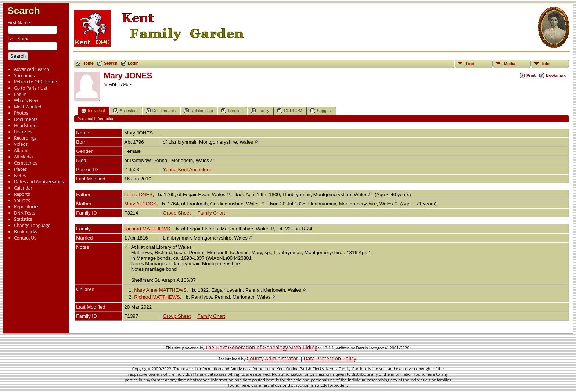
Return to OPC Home (35, 82)
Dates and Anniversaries (39, 182)
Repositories (27, 207)
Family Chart (211, 213)
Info (546, 64)
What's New (26, 100)
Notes (20, 175)
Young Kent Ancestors (187, 170)
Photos (21, 113)
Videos (21, 144)
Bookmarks (26, 232)
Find (470, 64)
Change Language (32, 225)
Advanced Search (32, 69)
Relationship (199, 111)
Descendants (161, 111)
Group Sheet (177, 213)
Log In (20, 94)
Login (133, 63)
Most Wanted (28, 107)
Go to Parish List (31, 88)
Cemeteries (26, 163)
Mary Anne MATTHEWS (160, 290)
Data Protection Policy (330, 358)
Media (510, 64)
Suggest (321, 111)
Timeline (232, 111)
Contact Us (25, 238)
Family (260, 111)
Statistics (23, 219)
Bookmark (556, 75)
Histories (23, 132)
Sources (22, 200)
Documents (26, 119)
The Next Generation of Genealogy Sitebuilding (261, 347)
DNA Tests (25, 213)
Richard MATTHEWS (147, 229)
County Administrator (272, 358)
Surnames (24, 75)
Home (88, 63)
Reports (22, 194)
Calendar (23, 188)
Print (531, 75)
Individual (93, 111)
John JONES (138, 195)
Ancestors (125, 111)
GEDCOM (290, 111)
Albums (22, 150)
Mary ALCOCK (140, 204)
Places (20, 169)
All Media (23, 157)
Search (24, 11)
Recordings (25, 138)
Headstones (26, 125)
